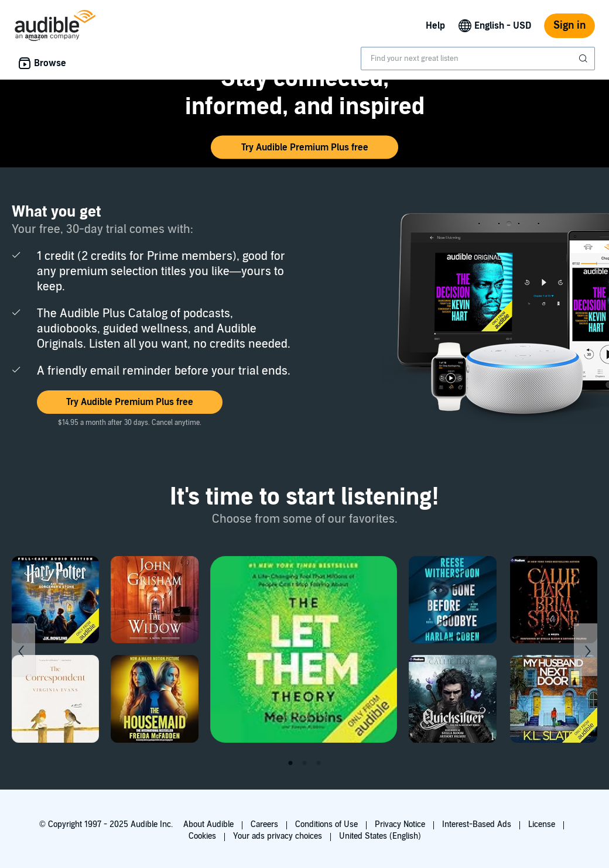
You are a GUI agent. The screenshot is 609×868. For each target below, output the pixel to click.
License (542, 824)
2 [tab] (304, 763)
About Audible (208, 824)
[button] (304, 147)
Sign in (569, 25)
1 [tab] (290, 763)
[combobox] (478, 59)
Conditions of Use (326, 824)
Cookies (202, 836)
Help (435, 26)
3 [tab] (319, 763)
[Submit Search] (584, 59)
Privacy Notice (400, 824)
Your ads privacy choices (278, 836)
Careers (264, 824)
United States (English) (380, 836)
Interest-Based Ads (477, 824)
